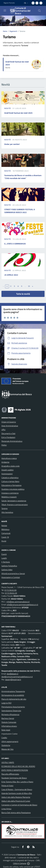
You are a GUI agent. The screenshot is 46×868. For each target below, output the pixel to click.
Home (5, 31)
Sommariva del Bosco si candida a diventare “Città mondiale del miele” (23, 177)
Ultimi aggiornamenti (10, 741)
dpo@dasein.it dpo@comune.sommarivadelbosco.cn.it (17, 675)
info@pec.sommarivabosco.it (18, 602)
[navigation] (5, 10)
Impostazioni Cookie (9, 734)
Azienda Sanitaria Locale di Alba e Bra (17, 793)
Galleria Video (7, 570)
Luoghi (4, 558)
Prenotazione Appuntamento (13, 707)
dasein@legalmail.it (13, 680)
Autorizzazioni (7, 474)
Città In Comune (20, 863)
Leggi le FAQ (6, 703)
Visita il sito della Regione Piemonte (16, 797)
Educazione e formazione (11, 485)
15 (29, 286)
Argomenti (13, 31)
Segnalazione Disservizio (11, 711)
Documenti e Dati (8, 433)
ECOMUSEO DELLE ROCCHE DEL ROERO (18, 766)
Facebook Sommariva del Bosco (14, 778)
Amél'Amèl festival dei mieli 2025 (18, 113)
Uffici (3, 430)
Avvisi (4, 541)
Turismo (4, 508)
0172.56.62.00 (10, 590)
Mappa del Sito (7, 749)
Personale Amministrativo (12, 441)
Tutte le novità (23, 294)
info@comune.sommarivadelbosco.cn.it (22, 605)
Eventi (4, 554)
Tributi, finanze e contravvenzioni (15, 505)
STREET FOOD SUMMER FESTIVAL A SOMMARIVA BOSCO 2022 (20, 211)
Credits (4, 738)
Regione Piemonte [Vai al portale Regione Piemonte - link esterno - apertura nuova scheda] (9, 3)
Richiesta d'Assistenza (10, 714)
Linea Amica (6, 809)
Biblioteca (5, 529)
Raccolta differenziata (10, 774)
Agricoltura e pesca (9, 458)
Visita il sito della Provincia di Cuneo (16, 801)
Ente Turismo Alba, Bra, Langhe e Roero (17, 782)
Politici (4, 445)
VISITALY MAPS (8, 762)
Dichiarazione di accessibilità (13, 695)
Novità (8, 108)
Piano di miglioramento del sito (14, 699)
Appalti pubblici (8, 470)
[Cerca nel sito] (39, 11)
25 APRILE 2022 (11, 275)
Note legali (6, 730)
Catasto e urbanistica (10, 478)
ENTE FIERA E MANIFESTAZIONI (15, 770)
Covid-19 (5, 537)
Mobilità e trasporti (9, 497)
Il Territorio (6, 562)
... (25, 286)
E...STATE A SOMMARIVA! (15, 244)
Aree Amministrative (10, 426)
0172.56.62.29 (11, 593)
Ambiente (5, 462)
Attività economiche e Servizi (13, 573)
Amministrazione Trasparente (13, 691)
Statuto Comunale (9, 722)
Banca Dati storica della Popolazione (16, 813)
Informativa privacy (9, 726)
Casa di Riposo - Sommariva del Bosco (17, 789)
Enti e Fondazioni (8, 437)
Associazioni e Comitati (11, 577)
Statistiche (6, 745)
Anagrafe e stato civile (10, 466)
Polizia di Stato (7, 786)
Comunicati (6, 533)
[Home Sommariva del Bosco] (22, 11)
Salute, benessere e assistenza (14, 501)
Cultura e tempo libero (10, 481)
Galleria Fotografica (9, 566)
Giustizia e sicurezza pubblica (13, 489)
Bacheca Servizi (8, 718)
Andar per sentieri (12, 144)
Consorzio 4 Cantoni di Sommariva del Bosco (19, 805)
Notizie (4, 526)
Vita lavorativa (7, 512)
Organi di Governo (9, 422)
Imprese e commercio (10, 493)
